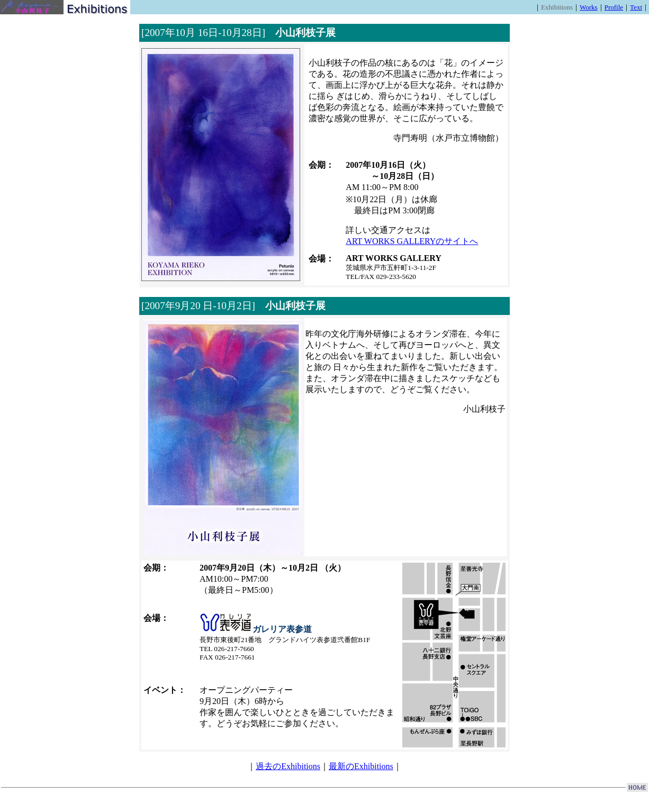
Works (589, 7)
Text (636, 7)
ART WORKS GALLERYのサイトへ (412, 241)
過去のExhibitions (288, 766)
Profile (614, 7)
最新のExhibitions (361, 766)
